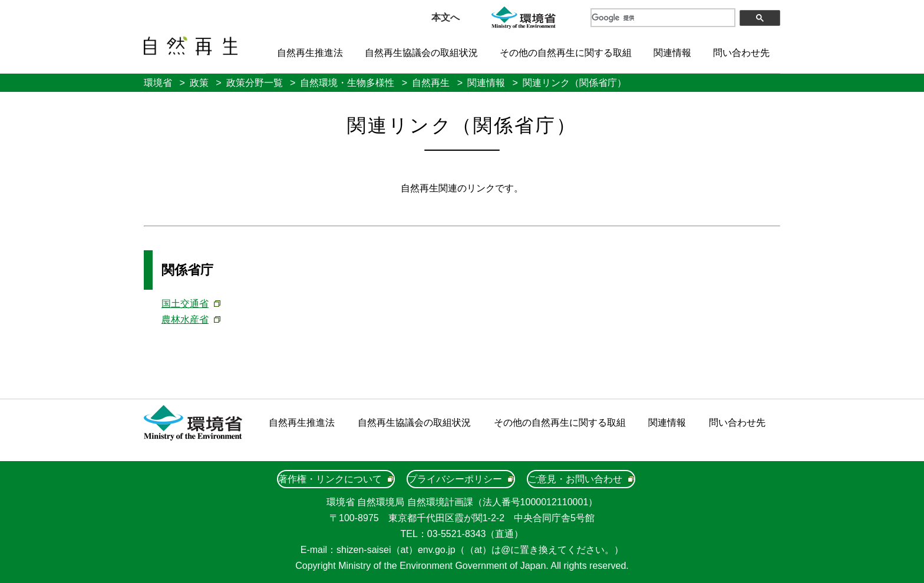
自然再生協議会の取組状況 (421, 53)
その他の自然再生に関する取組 (566, 53)
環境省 (158, 83)
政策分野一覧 (255, 83)
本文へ (445, 17)
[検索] (662, 18)
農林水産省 (185, 319)
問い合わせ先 (741, 53)
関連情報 (672, 53)
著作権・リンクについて (330, 479)
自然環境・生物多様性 (347, 83)
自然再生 (431, 83)
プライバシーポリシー (455, 479)
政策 (199, 83)
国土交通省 (185, 304)
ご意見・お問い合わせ (575, 479)
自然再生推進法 (310, 53)
